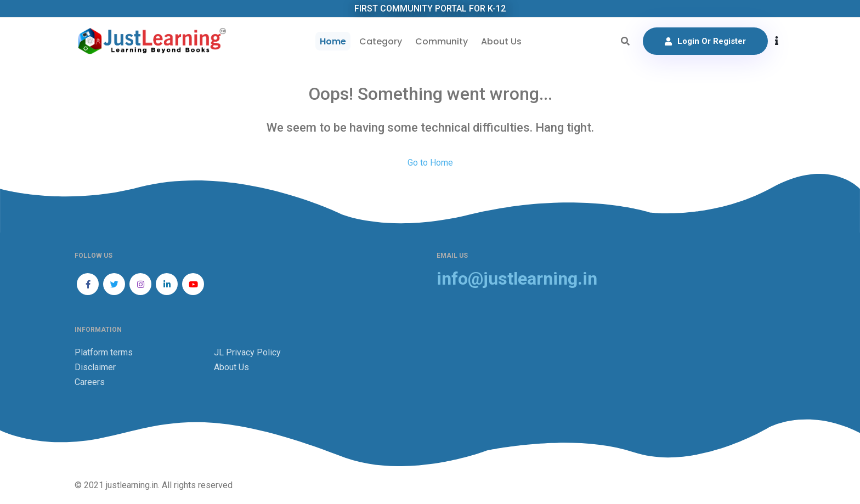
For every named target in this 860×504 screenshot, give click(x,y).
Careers (90, 382)
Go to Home (430, 163)
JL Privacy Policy (247, 352)
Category (381, 41)
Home (333, 41)
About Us (501, 41)
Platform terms (104, 352)
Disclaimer (95, 367)
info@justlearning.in (517, 279)
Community (442, 41)
